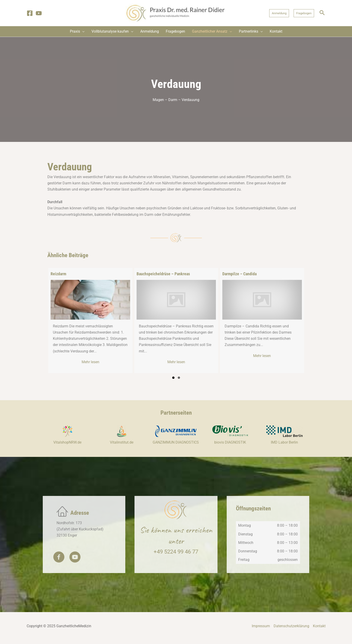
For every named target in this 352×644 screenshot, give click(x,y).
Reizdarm (58, 274)
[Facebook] (30, 13)
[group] (90, 321)
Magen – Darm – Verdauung (176, 100)
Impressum (261, 631)
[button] (279, 13)
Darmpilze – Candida (239, 274)
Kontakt (319, 631)
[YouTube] (39, 13)
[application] (82, 31)
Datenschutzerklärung (291, 631)
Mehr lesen (103, 361)
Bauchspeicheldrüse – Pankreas (163, 274)
